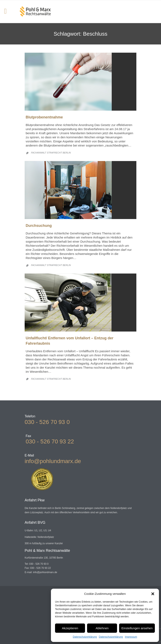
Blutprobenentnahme (44, 117)
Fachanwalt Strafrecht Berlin (51, 153)
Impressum (131, 637)
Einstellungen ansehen (137, 628)
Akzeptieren (70, 628)
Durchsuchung (39, 226)
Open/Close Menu (8, 12)
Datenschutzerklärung (85, 637)
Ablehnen (102, 628)
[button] (153, 594)
